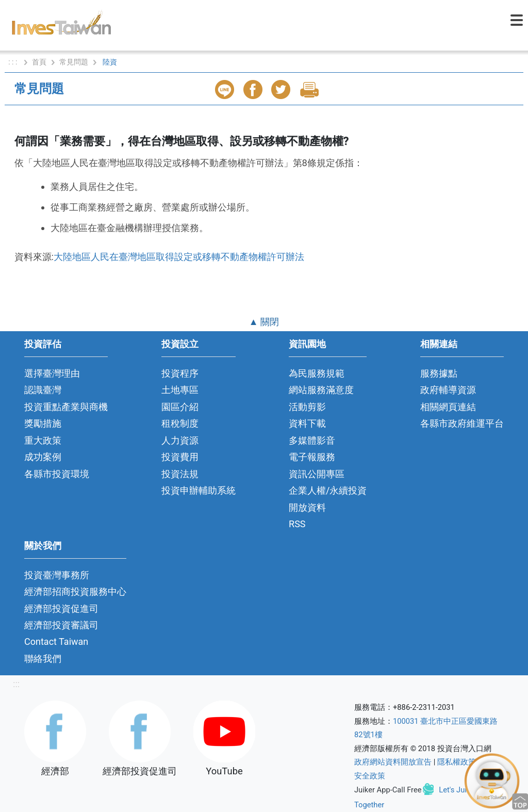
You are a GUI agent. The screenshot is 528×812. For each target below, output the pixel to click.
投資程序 (180, 373)
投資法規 (180, 474)
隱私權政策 (457, 762)
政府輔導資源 (448, 390)
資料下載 (307, 423)
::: (16, 684)
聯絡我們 (43, 659)
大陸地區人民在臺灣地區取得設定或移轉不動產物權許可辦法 (179, 257)
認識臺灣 (43, 390)
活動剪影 (307, 407)
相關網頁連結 (448, 407)
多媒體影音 (312, 440)
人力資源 (180, 440)
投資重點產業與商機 (66, 407)
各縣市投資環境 (57, 474)
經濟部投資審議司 (61, 625)
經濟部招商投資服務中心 (75, 591)
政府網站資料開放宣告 (393, 762)
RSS (297, 524)
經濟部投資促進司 (61, 608)
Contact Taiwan (56, 642)
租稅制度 (180, 423)
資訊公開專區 (317, 474)
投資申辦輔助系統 (199, 490)
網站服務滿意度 (321, 390)
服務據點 (439, 373)
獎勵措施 (43, 423)
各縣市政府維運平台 (462, 423)
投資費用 (180, 457)
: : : (14, 62)
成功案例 (43, 457)
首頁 (39, 62)
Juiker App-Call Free (388, 790)
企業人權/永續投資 (328, 490)
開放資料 (307, 507)
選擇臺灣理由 (52, 373)
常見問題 (74, 62)
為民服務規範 (317, 373)
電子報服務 (312, 457)
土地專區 (180, 390)
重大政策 (43, 440)
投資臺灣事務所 (57, 575)
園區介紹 (180, 407)
